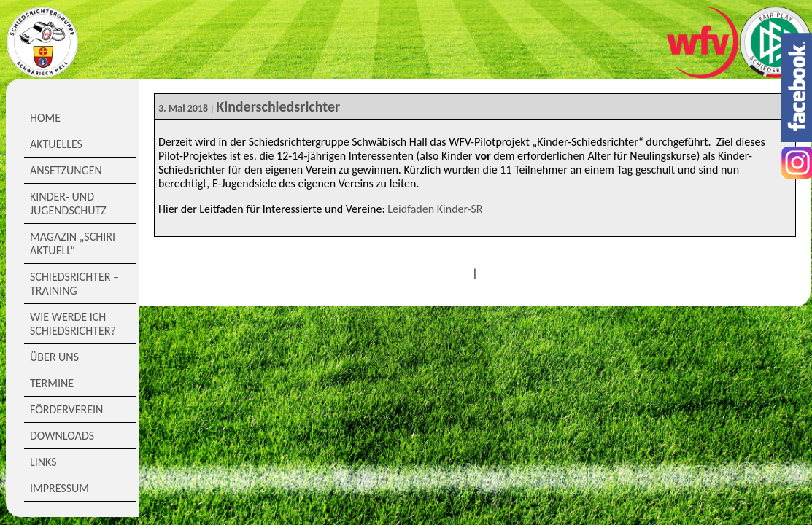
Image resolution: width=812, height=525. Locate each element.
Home (45, 118)
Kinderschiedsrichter (278, 106)
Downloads (62, 436)
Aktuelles (56, 144)
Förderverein (66, 409)
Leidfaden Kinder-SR (435, 209)
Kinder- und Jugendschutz (68, 203)
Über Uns (54, 357)
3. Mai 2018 (183, 108)
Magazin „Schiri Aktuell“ (73, 244)
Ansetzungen (66, 170)
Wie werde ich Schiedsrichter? (73, 324)
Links (43, 462)
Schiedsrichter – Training (74, 284)
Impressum (59, 488)
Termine (52, 383)
